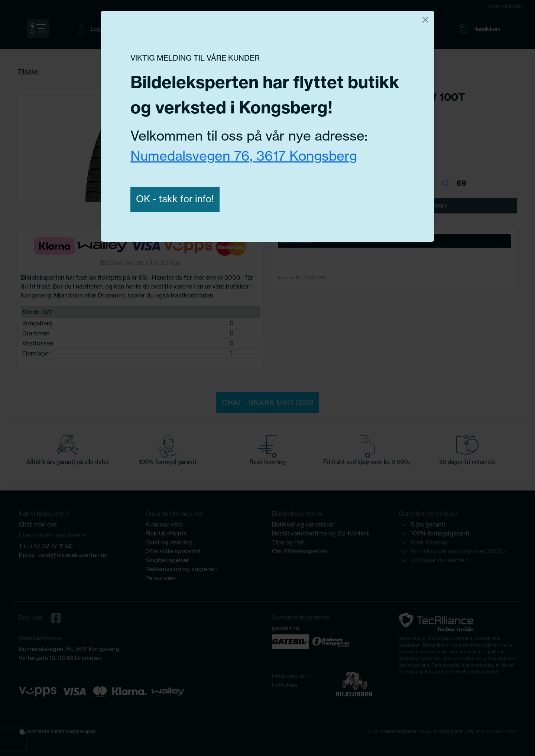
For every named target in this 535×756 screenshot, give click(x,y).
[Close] (425, 20)
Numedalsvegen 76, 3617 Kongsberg (244, 156)
